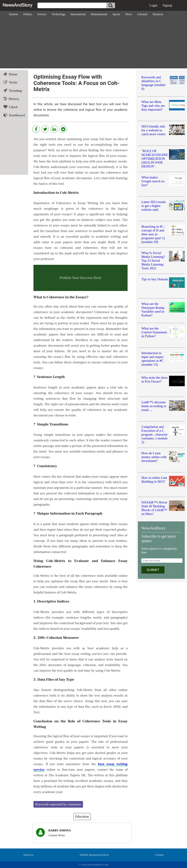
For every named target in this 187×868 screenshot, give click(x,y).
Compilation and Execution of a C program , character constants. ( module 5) (154, 434)
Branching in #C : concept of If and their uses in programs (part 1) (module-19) (153, 234)
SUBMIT (153, 570)
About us (28, 855)
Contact (159, 855)
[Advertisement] (93, 44)
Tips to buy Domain (155, 279)
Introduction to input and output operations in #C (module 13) (152, 359)
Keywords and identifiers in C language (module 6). (153, 83)
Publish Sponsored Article (94, 855)
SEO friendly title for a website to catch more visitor (153, 130)
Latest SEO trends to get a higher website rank (154, 206)
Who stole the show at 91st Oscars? (155, 379)
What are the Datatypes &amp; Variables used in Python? (153, 310)
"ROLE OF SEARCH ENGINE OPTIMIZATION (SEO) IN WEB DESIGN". (155, 159)
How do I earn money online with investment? (154, 457)
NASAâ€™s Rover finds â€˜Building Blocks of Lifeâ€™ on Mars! (154, 508)
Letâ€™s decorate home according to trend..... (154, 406)
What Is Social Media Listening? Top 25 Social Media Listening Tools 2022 (153, 261)
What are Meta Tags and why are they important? (153, 106)
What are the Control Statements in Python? (154, 332)
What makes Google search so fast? (153, 181)
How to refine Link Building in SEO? (154, 480)
